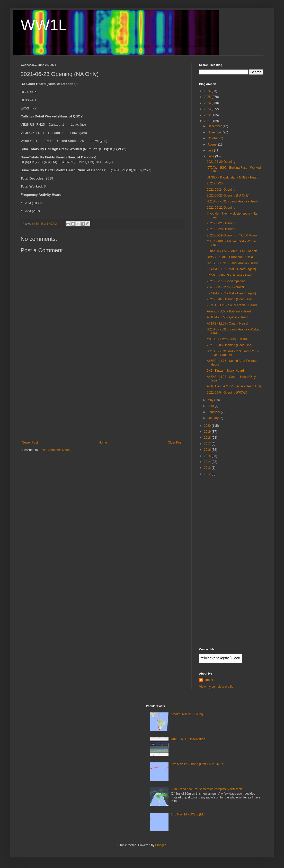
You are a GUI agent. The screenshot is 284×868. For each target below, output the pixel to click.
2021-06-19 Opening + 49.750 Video (232, 235)
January (214, 418)
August (213, 144)
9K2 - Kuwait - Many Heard (225, 371)
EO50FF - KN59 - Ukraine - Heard (230, 275)
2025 (208, 97)
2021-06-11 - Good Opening (226, 281)
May (211, 400)
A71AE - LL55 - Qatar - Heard (227, 324)
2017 (208, 444)
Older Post (175, 442)
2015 (208, 456)
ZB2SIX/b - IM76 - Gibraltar (225, 287)
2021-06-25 (215, 183)
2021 (208, 121)
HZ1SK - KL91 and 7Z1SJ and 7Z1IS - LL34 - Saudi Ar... (233, 353)
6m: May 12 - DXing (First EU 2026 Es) (198, 764)
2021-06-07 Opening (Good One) (230, 299)
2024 (208, 103)
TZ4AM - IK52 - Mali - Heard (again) (231, 269)
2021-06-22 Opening (221, 208)
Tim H (208, 680)
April (211, 406)
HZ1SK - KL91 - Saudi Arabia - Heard (232, 201)
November (215, 132)
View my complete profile (216, 687)
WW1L (44, 25)
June (211, 156)
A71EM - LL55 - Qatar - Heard (228, 317)
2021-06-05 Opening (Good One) (230, 345)
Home (103, 442)
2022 (208, 115)
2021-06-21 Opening (221, 223)
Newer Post (30, 442)
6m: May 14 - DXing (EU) (188, 814)
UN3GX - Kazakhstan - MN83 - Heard (233, 177)
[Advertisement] (102, 402)
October (214, 138)
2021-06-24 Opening (221, 190)
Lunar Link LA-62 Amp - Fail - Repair (232, 251)
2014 (208, 462)
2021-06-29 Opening (221, 162)
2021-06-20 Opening (221, 229)
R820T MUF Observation (188, 739)
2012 (208, 474)
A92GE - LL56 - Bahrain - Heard (229, 311)
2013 (208, 468)
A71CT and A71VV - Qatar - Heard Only (234, 386)
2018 (208, 438)
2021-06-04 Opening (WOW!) (227, 393)
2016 (208, 450)
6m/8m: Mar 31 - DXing (187, 714)
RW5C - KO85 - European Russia (230, 257)
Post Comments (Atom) (55, 450)
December (215, 126)
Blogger (160, 845)
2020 (208, 426)
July (211, 150)
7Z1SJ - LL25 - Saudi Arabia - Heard (232, 305)
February (214, 412)
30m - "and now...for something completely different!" (207, 789)
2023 (208, 109)
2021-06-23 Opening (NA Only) (228, 195)
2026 (208, 91)
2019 (208, 432)
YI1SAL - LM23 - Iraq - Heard (227, 339)
